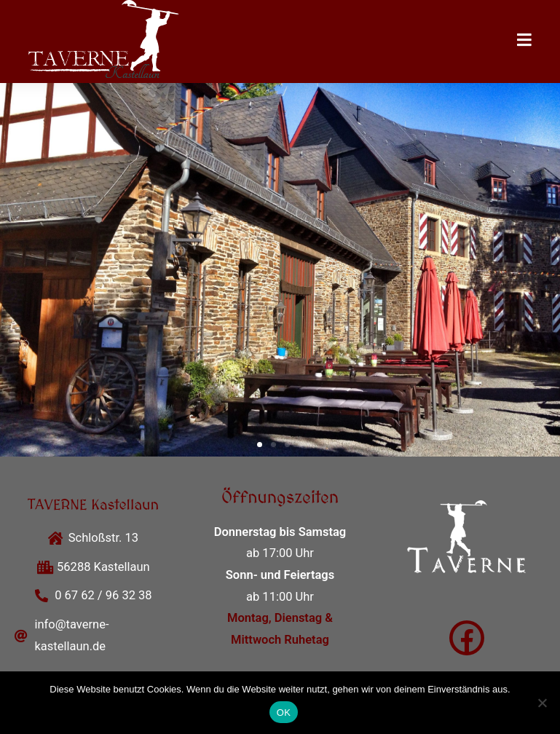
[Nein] (542, 703)
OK (284, 713)
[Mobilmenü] (525, 41)
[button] (260, 445)
